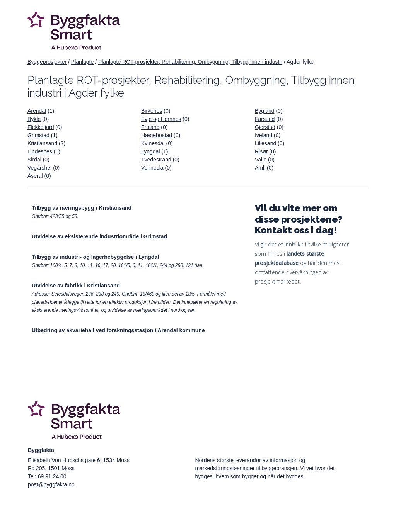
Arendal (37, 111)
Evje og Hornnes (161, 119)
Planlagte (82, 62)
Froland (150, 127)
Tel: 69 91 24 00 (47, 476)
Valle (261, 160)
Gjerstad (265, 127)
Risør (261, 151)
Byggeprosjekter (47, 62)
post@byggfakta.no (51, 484)
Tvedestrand (156, 160)
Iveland (264, 135)
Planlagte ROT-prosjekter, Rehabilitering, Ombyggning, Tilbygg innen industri (190, 62)
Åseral (35, 176)
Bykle (34, 119)
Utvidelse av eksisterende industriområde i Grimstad (99, 236)
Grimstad (38, 135)
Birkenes (152, 111)
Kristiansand (42, 143)
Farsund (265, 119)
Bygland (265, 111)
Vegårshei (39, 168)
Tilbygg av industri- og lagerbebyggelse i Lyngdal (95, 257)
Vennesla (152, 168)
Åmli (260, 168)
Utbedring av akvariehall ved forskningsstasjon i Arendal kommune (118, 330)
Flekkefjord (41, 127)
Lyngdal (151, 151)
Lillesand (265, 143)
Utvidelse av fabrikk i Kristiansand (76, 286)
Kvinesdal (153, 143)
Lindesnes (40, 151)
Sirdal (34, 160)
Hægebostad (157, 135)
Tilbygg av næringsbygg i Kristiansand (82, 208)
